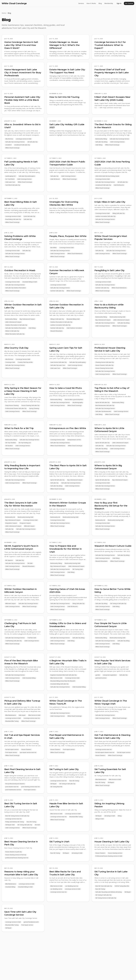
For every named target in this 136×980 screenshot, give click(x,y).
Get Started (129, 3)
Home (4, 13)
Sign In (119, 3)
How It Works (91, 3)
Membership (109, 3)
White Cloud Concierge (14, 3)
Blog (100, 3)
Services (81, 3)
